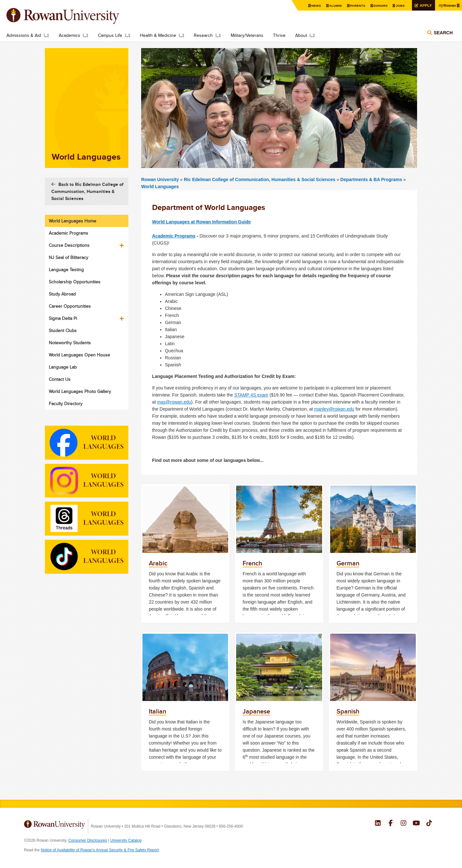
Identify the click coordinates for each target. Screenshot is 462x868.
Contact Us (60, 379)
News (315, 6)
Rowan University (72, 16)
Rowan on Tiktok (429, 824)
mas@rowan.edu (174, 402)
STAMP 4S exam (251, 395)
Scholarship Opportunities (75, 282)
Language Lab (63, 367)
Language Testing (66, 270)
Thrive (279, 35)
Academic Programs (174, 236)
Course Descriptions (69, 245)
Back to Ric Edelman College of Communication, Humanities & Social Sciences (87, 191)
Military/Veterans (247, 35)
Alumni (335, 6)
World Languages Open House (79, 355)
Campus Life (110, 35)
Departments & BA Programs (371, 179)
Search (443, 33)
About (301, 35)
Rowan (447, 5)
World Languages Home (73, 221)
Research (203, 35)
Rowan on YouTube (416, 824)
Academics (69, 35)
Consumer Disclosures (88, 840)
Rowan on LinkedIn (378, 824)
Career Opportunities (70, 306)
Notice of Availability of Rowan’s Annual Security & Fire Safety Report (100, 850)
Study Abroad (62, 294)
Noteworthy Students (70, 343)
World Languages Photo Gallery (80, 391)
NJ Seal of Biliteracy (68, 257)
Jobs (399, 6)
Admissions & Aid (24, 35)
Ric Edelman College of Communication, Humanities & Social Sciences (260, 179)
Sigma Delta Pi (63, 318)
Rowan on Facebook (391, 824)
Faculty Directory (66, 404)
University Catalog (126, 840)
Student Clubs (63, 330)
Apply (425, 5)
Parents (357, 6)
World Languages (160, 187)
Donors (380, 6)
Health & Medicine (158, 35)
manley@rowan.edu (334, 409)
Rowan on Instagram (403, 824)
